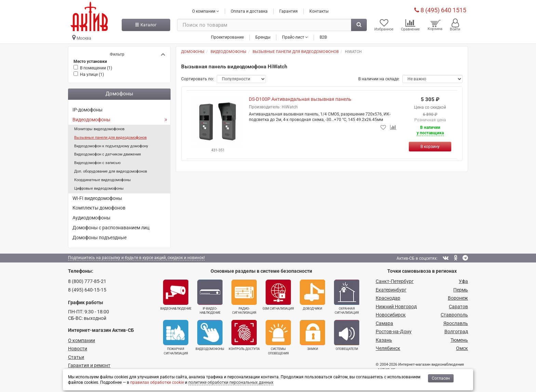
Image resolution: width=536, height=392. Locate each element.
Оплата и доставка (249, 11)
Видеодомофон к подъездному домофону (111, 146)
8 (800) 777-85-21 (87, 281)
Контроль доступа (244, 335)
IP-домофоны (88, 110)
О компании (82, 340)
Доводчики (312, 295)
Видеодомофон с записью (97, 163)
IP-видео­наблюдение (210, 297)
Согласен (441, 378)
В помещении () (96, 68)
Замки (312, 335)
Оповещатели (347, 335)
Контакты (319, 11)
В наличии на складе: (379, 79)
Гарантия (289, 11)
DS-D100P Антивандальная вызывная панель (300, 99)
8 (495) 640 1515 (440, 10)
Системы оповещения (278, 337)
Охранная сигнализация (347, 297)
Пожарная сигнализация (176, 337)
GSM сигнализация (278, 295)
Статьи (76, 357)
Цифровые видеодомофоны (99, 188)
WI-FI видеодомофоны (97, 198)
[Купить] (430, 147)
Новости (78, 349)
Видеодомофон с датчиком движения (108, 154)
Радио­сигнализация (244, 297)
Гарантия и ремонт (89, 365)
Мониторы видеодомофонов (99, 129)
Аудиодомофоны (91, 218)
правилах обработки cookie (157, 382)
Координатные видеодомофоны (103, 180)
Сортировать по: (198, 79)
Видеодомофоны (91, 120)
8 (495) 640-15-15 (87, 290)
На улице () (92, 75)
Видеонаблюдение (176, 295)
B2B (323, 37)
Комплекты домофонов (99, 208)
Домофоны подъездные (99, 238)
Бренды (263, 37)
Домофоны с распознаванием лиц (111, 228)
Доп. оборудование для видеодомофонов (111, 171)
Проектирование (227, 37)
